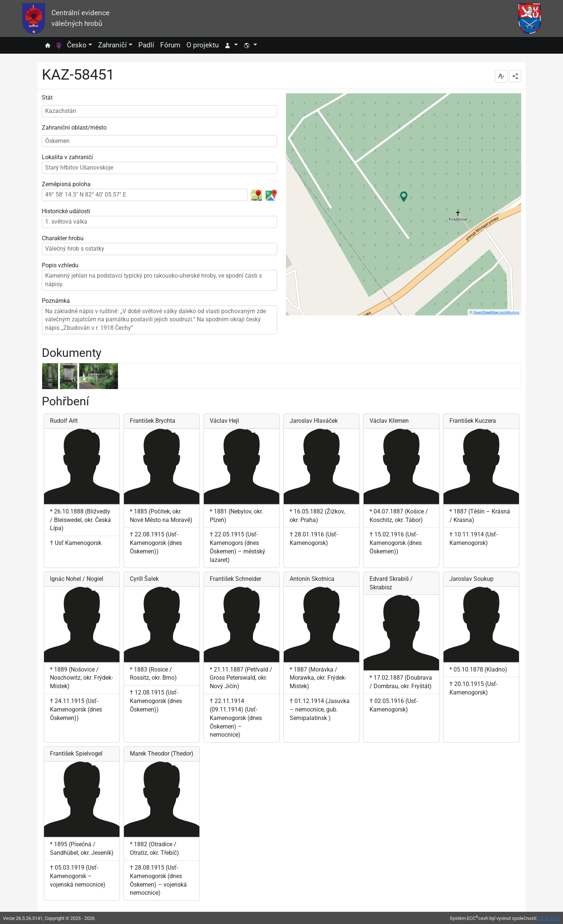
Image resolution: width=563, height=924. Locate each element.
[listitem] (51, 376)
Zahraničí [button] (112, 45)
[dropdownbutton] (515, 76)
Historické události (66, 211)
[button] (231, 45)
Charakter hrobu (63, 238)
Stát (47, 98)
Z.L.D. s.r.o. (549, 918)
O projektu (203, 45)
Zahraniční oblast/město (74, 128)
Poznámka (56, 301)
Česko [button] (77, 45)
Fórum (170, 45)
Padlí (146, 45)
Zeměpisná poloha (66, 184)
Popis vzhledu (60, 265)
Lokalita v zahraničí (67, 157)
